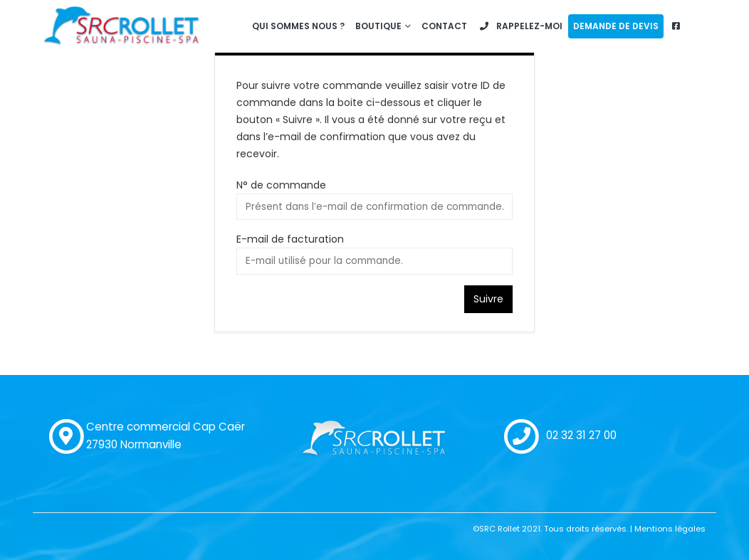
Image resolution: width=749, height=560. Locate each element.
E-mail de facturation (290, 239)
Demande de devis (616, 26)
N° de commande (281, 185)
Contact (444, 26)
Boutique (378, 26)
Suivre (488, 299)
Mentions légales (670, 529)
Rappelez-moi (520, 26)
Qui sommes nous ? (298, 26)
